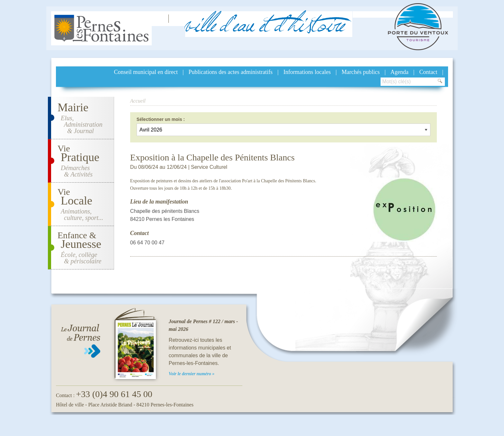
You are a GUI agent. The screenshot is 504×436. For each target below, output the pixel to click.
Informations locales (307, 72)
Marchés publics (361, 72)
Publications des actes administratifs (231, 72)
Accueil (138, 101)
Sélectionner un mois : (161, 119)
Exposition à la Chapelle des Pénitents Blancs (212, 157)
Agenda (400, 72)
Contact (428, 72)
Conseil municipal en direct (146, 72)
